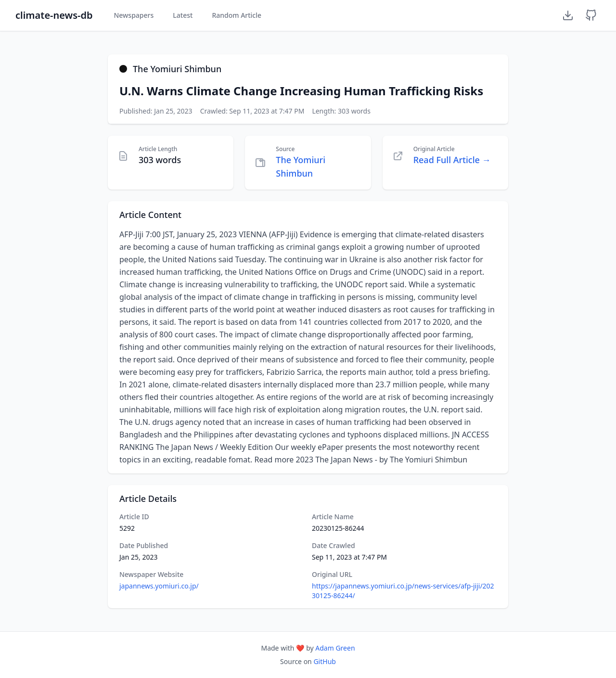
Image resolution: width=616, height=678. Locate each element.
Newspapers (134, 15)
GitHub (325, 661)
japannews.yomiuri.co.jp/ (159, 586)
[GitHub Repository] (591, 15)
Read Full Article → (452, 160)
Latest (183, 15)
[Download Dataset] (568, 15)
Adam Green (335, 648)
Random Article (237, 15)
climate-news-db (54, 15)
